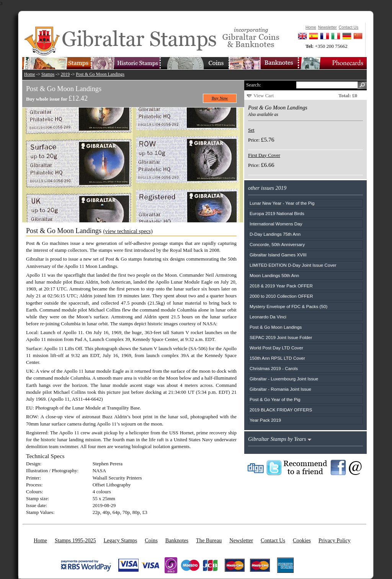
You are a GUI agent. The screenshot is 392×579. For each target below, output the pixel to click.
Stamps (48, 74)
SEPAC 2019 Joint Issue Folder (281, 337)
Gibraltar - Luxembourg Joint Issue (284, 379)
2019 (65, 74)
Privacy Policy (335, 540)
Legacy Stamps (121, 540)
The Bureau (209, 540)
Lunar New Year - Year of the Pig (282, 203)
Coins (151, 540)
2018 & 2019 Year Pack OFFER (281, 286)
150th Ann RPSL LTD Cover (277, 358)
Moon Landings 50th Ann (274, 275)
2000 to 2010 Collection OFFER (281, 296)
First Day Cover (264, 155)
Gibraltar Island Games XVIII (278, 255)
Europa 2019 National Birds (277, 213)
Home (30, 74)
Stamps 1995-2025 (75, 540)
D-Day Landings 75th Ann (275, 234)
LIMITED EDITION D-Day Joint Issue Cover (293, 265)
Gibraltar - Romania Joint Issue (280, 389)
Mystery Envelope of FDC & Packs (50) (288, 306)
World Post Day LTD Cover (276, 348)
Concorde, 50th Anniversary (277, 244)
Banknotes (177, 540)
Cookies (302, 540)
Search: (254, 85)
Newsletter (241, 540)
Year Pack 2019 (265, 420)
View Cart (264, 95)
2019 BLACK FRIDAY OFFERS (281, 410)
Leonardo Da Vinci (268, 317)
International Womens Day (276, 224)
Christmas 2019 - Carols (274, 368)
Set (251, 130)
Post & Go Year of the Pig (275, 399)
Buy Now (220, 98)
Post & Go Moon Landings (100, 74)
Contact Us (273, 540)
